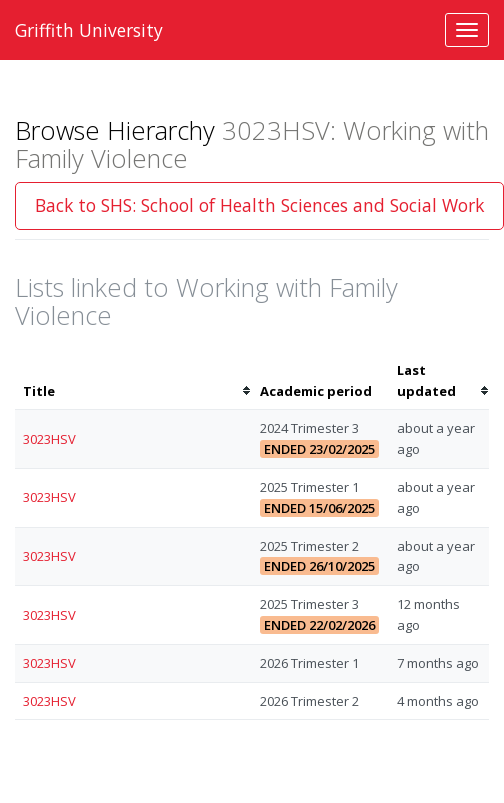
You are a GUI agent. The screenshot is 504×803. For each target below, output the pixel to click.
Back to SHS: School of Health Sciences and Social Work (259, 205)
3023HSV (49, 439)
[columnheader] (133, 381)
